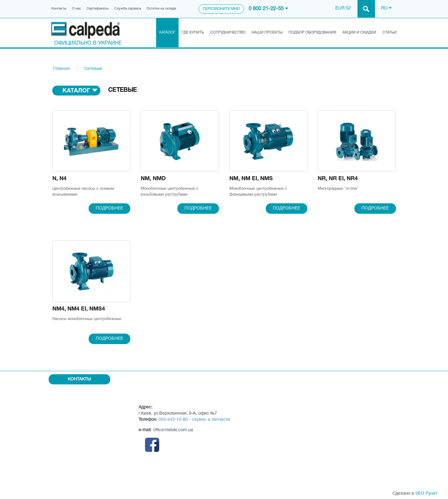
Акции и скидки (359, 32)
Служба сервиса (128, 9)
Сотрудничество (228, 32)
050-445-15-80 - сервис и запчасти (194, 420)
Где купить (193, 32)
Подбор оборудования (312, 32)
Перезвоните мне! (221, 9)
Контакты (59, 9)
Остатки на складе (161, 9)
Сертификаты (98, 9)
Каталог (167, 32)
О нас (77, 9)
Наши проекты (267, 32)
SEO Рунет (426, 494)
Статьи (389, 32)
